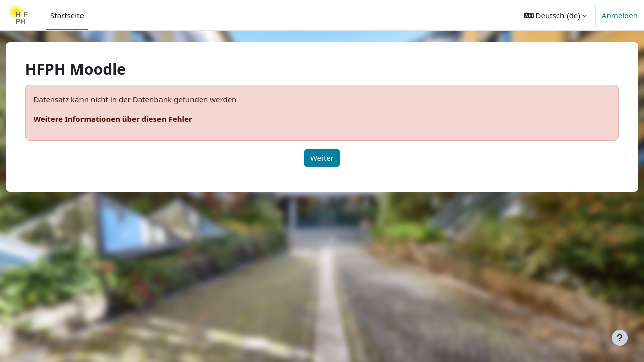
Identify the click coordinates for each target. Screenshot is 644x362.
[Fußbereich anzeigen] (620, 338)
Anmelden (620, 15)
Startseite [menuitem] (67, 15)
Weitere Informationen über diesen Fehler (132, 119)
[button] (555, 15)
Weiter (322, 158)
